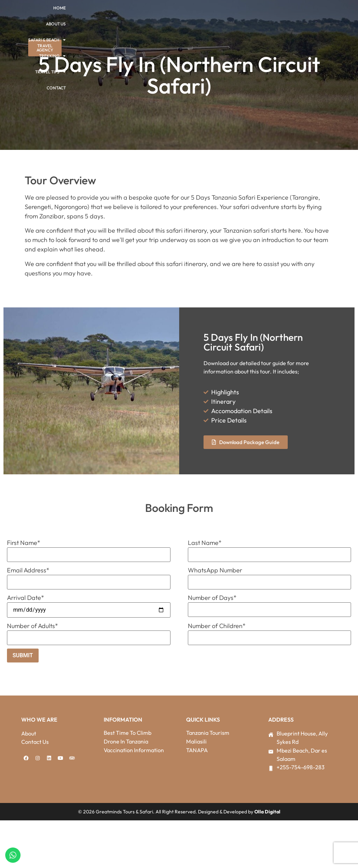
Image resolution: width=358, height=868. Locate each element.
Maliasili (196, 741)
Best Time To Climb (128, 733)
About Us (56, 24)
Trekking (52, 56)
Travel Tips (50, 72)
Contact (56, 88)
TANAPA (197, 750)
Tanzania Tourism (208, 733)
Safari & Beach (47, 40)
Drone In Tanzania (126, 741)
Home (59, 8)
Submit (23, 655)
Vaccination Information (134, 750)
